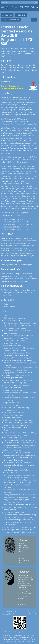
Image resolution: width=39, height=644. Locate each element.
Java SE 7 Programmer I (11, 219)
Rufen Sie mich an (24, 561)
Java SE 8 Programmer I (11, 227)
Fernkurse (21, 15)
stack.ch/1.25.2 (7, 614)
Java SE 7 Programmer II (12, 222)
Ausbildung (7, 15)
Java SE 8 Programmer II (12, 229)
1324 (35, 614)
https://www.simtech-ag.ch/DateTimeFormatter (19, 632)
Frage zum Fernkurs (11, 20)
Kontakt (22, 558)
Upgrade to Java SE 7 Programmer (15, 224)
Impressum (22, 604)
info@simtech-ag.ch (25, 552)
